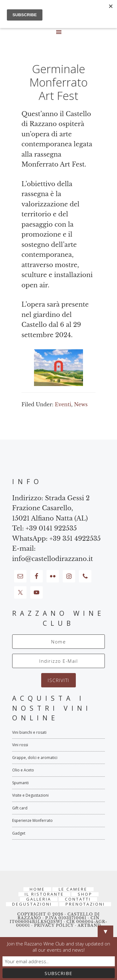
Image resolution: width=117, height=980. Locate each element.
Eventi (63, 404)
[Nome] (59, 642)
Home (37, 889)
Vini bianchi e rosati (29, 732)
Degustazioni (32, 904)
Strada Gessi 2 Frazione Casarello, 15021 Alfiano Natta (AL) (51, 508)
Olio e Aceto (23, 770)
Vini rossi (20, 745)
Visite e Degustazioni (30, 795)
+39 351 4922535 (75, 539)
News (81, 404)
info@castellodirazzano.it (53, 559)
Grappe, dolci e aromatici (35, 758)
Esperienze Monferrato (32, 820)
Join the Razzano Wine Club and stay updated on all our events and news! (59, 947)
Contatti (78, 899)
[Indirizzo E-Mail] (59, 661)
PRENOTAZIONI (85, 904)
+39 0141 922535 (51, 528)
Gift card (20, 808)
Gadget (19, 833)
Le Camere (73, 889)
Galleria (39, 899)
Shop (85, 894)
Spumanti (20, 783)
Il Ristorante (44, 894)
